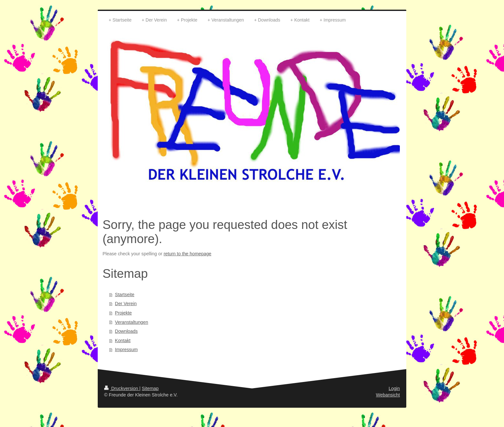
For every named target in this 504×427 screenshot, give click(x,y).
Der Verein (126, 304)
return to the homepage (188, 254)
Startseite (125, 295)
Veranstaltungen (132, 322)
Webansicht (388, 395)
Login (394, 388)
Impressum (126, 350)
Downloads (126, 331)
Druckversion (122, 388)
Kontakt (123, 341)
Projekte (123, 313)
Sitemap (150, 388)
